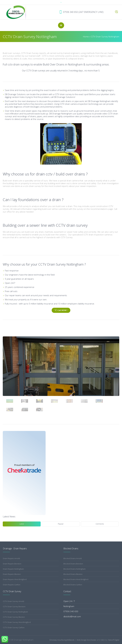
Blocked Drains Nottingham (74, 569)
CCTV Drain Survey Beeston (14, 607)
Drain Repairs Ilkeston (12, 574)
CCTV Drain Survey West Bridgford (17, 622)
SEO (103, 640)
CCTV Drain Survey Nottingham (15, 612)
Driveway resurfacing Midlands (62, 640)
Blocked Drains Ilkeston (73, 574)
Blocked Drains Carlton (73, 585)
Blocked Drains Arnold (73, 558)
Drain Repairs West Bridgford (15, 579)
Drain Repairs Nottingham (13, 569)
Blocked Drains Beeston (73, 564)
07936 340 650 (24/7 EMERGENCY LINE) (89, 12)
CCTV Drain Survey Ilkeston (14, 617)
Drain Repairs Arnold (11, 558)
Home (86, 37)
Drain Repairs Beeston (12, 564)
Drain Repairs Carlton (12, 585)
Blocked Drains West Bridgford (76, 579)
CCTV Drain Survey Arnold (13, 601)
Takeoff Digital (114, 640)
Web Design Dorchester (86, 640)
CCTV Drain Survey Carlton (14, 627)
